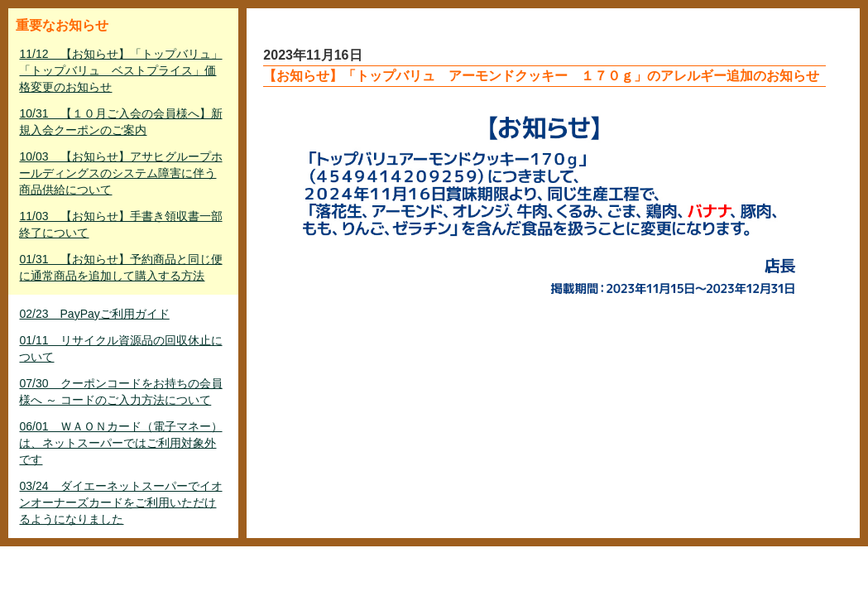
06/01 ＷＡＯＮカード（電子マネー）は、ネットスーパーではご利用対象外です (120, 443)
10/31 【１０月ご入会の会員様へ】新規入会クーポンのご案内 (120, 122)
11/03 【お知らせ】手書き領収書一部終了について (120, 224)
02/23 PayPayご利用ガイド (94, 314)
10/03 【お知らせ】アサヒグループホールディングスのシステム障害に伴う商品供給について (120, 173)
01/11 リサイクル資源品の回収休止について (120, 348)
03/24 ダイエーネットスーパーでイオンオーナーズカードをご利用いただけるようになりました (120, 502)
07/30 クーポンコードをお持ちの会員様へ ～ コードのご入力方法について (120, 392)
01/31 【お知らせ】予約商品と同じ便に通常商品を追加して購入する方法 (120, 267)
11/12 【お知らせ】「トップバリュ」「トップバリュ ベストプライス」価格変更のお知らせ (120, 70)
